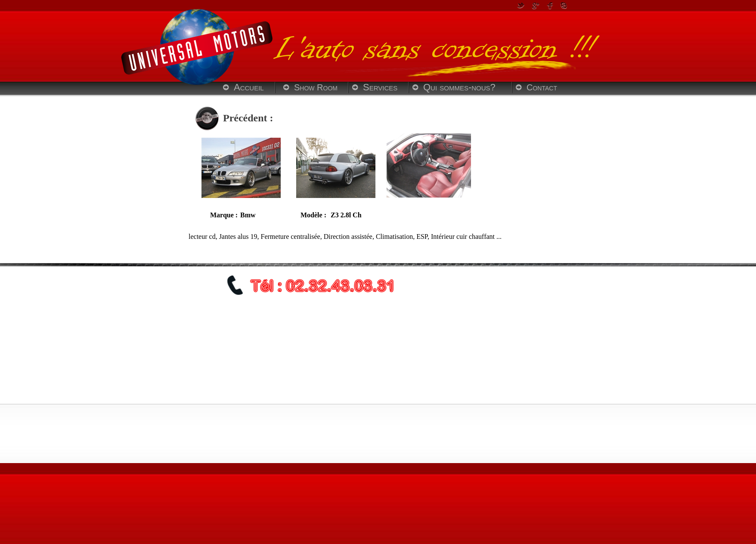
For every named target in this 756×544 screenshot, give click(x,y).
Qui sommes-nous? (459, 87)
